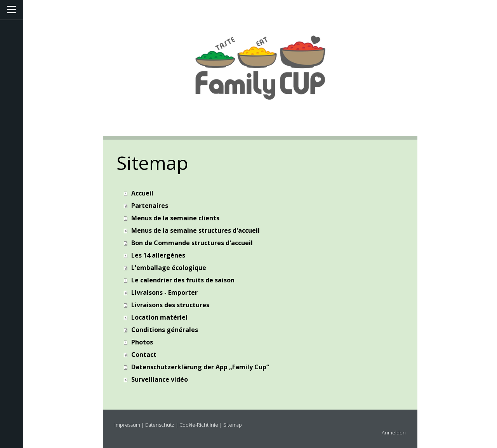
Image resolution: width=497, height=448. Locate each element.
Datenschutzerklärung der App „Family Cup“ (200, 367)
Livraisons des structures (170, 305)
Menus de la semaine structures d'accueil (195, 230)
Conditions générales (165, 330)
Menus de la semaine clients (175, 218)
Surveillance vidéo (160, 379)
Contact (144, 355)
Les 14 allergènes (158, 255)
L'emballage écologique (169, 268)
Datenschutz (160, 425)
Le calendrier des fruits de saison (183, 280)
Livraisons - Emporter (164, 292)
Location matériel (159, 317)
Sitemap (233, 425)
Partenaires (150, 206)
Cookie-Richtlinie (199, 425)
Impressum (127, 425)
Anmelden (394, 432)
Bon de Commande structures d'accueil (192, 243)
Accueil (142, 193)
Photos (142, 342)
